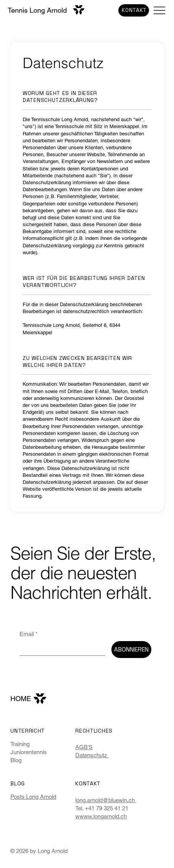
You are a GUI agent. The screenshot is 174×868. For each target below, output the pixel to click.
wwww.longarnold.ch (101, 816)
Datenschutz (92, 755)
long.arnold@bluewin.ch (106, 800)
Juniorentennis (29, 752)
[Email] (60, 648)
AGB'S (84, 747)
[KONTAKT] (134, 10)
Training (20, 744)
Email (29, 634)
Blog (16, 760)
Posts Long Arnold (33, 797)
